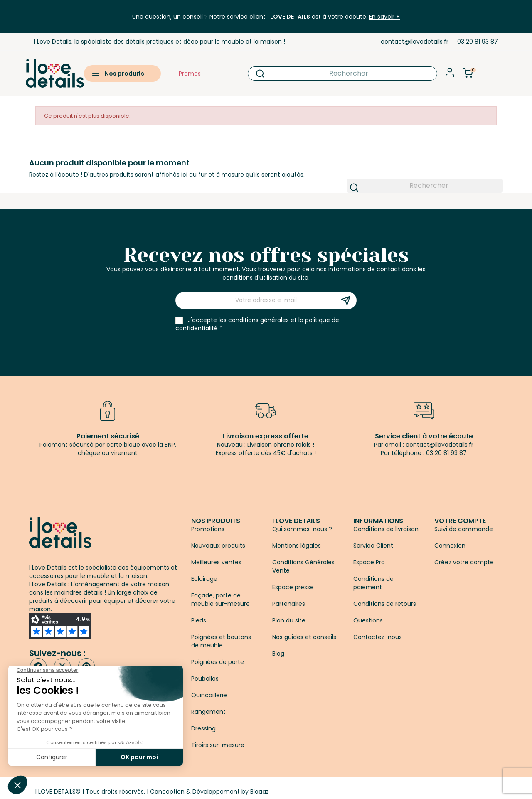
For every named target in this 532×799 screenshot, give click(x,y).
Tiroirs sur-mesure (218, 745)
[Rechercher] (342, 74)
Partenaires (289, 604)
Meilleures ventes (216, 562)
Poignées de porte (218, 662)
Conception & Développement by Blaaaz (209, 792)
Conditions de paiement (373, 583)
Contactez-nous (378, 637)
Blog (278, 654)
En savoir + (384, 17)
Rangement (208, 712)
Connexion (450, 546)
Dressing (203, 728)
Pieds (199, 620)
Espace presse (293, 587)
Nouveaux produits (218, 546)
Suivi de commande (464, 529)
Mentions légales (297, 546)
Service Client (373, 546)
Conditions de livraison (386, 529)
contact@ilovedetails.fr (415, 42)
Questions (368, 620)
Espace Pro (369, 562)
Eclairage (204, 579)
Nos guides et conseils (304, 637)
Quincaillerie (209, 695)
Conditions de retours (385, 604)
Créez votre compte (464, 562)
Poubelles (205, 679)
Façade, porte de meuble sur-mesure (220, 600)
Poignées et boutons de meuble (221, 641)
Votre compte (460, 521)
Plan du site (289, 620)
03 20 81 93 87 (478, 42)
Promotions (208, 529)
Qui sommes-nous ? (302, 529)
